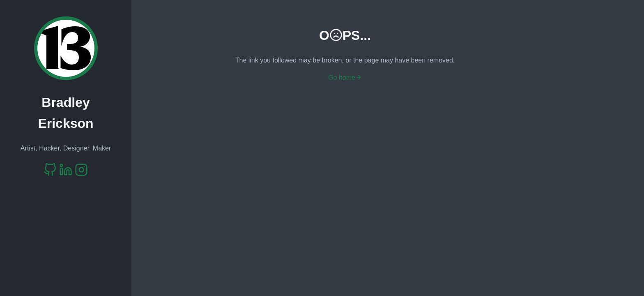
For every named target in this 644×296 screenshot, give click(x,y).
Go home (345, 77)
